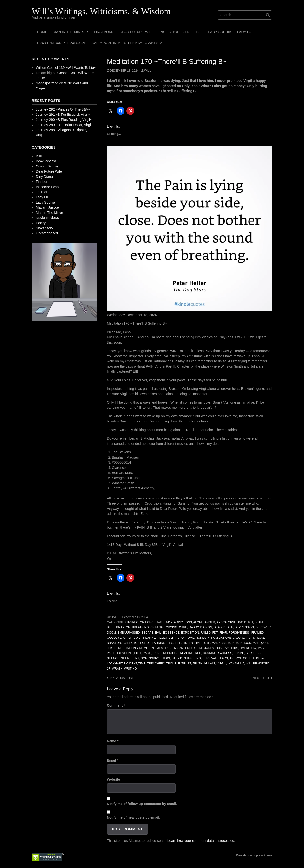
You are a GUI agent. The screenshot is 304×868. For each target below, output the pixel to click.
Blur (111, 627)
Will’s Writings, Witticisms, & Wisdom (101, 11)
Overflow (248, 648)
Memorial (147, 648)
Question (123, 653)
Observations (227, 648)
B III (199, 32)
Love (206, 643)
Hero (180, 638)
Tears (223, 658)
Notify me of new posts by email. (133, 817)
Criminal (157, 627)
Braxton (123, 627)
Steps (165, 658)
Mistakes (207, 648)
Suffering (192, 658)
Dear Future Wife (137, 32)
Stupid (177, 658)
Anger (210, 622)
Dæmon (206, 627)
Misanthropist (186, 648)
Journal (41, 192)
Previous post (122, 678)
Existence (171, 633)
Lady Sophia (220, 32)
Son (144, 658)
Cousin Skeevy (47, 166)
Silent (126, 658)
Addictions (183, 622)
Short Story (44, 228)
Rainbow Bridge (166, 653)
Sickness (253, 653)
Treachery (156, 664)
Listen (188, 643)
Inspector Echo (175, 32)
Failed (206, 633)
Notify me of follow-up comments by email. (142, 804)
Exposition (190, 633)
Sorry (154, 658)
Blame (260, 622)
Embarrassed (129, 633)
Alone (198, 622)
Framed (258, 633)
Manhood (244, 643)
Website (113, 779)
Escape (147, 633)
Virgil (221, 664)
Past (110, 653)
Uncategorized (47, 233)
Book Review (46, 161)
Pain (261, 648)
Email (113, 760)
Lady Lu (244, 32)
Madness (219, 643)
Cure (183, 627)
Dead (218, 627)
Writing (130, 669)
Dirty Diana (44, 177)
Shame (239, 653)
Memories (164, 648)
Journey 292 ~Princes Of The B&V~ (63, 109)
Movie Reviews (47, 218)
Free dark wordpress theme (254, 855)
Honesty (203, 638)
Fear (223, 633)
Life (178, 643)
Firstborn (104, 32)
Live (198, 643)
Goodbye (114, 638)
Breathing (140, 627)
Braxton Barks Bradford (62, 43)
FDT (215, 633)
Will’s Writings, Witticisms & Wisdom (127, 43)
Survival (209, 658)
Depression (244, 627)
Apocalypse (226, 622)
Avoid (242, 622)
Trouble (173, 664)
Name (113, 741)
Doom (111, 633)
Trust (186, 664)
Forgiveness (239, 633)
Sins (136, 658)
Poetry (41, 223)
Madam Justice (47, 207)
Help (170, 638)
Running (210, 653)
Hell (161, 638)
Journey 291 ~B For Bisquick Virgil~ (63, 115)
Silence (113, 658)
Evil (158, 633)
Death (228, 627)
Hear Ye (150, 638)
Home (42, 32)
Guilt (137, 638)
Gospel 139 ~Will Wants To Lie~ (71, 68)
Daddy (194, 627)
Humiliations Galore (228, 638)
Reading (187, 653)
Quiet (137, 653)
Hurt (250, 638)
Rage (147, 653)
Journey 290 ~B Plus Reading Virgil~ (64, 120)
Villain (209, 664)
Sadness (225, 653)
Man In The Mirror (71, 32)
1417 (169, 622)
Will (148, 71)
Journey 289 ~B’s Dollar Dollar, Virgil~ (65, 125)
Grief (128, 638)
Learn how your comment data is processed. (201, 841)
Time (142, 664)
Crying (172, 627)
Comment (116, 705)
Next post (261, 678)
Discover (263, 627)
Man (231, 643)
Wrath (117, 669)
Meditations (128, 648)
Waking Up (236, 664)
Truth (197, 664)
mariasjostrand (47, 83)
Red (198, 653)
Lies (170, 643)
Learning (158, 643)
